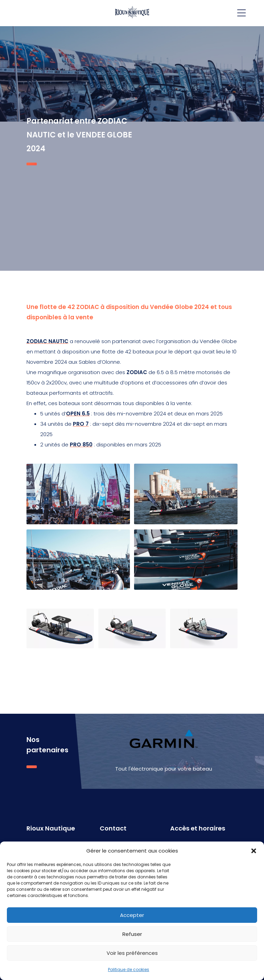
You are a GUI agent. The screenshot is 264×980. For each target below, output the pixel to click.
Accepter (132, 915)
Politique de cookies (129, 969)
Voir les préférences (132, 953)
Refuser (132, 934)
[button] (254, 851)
